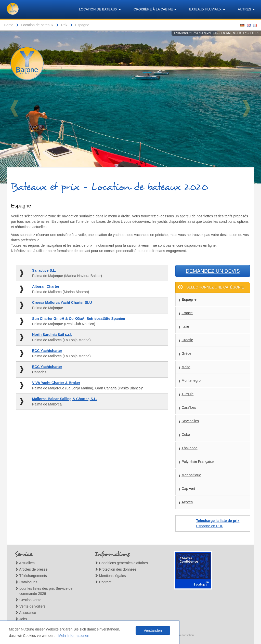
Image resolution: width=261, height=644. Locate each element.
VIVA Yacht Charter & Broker (56, 383)
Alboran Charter (46, 286)
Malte (186, 367)
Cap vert (188, 489)
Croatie (187, 340)
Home (9, 25)
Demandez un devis (213, 271)
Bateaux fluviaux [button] (207, 9)
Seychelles (190, 421)
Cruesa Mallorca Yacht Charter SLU (62, 303)
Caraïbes (189, 408)
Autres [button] (246, 9)
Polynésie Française (198, 462)
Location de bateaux (37, 25)
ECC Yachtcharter (47, 351)
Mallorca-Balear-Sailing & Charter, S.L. (65, 399)
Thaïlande (189, 448)
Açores (187, 502)
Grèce (186, 353)
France (187, 313)
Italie (185, 326)
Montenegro (191, 380)
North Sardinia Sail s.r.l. (52, 335)
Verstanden (153, 630)
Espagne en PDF (218, 523)
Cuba (186, 435)
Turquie (187, 394)
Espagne (82, 25)
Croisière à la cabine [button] (155, 9)
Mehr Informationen (74, 636)
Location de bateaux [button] (100, 9)
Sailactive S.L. (44, 270)
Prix (64, 25)
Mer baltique (191, 475)
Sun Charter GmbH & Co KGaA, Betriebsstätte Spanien (79, 319)
